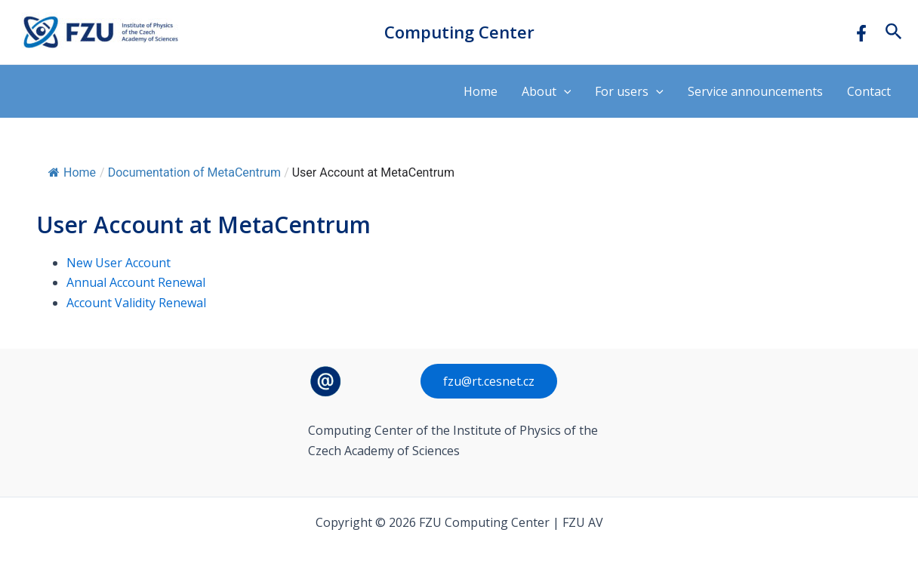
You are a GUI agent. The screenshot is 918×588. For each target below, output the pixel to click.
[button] (894, 32)
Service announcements (755, 91)
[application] (564, 91)
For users (629, 91)
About (547, 91)
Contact (869, 91)
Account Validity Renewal (136, 303)
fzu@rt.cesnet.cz (489, 381)
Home (481, 91)
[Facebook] (861, 33)
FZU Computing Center (204, 32)
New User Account (119, 263)
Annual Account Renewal (136, 282)
